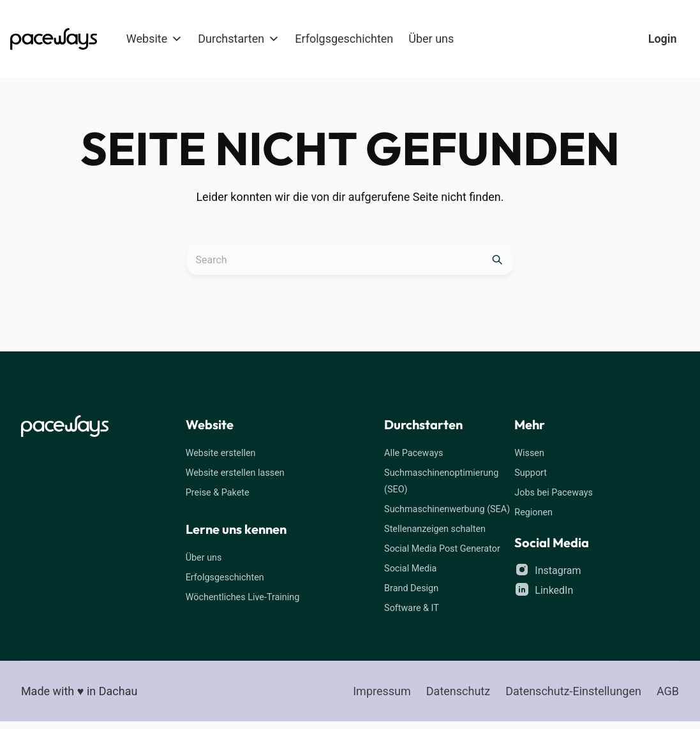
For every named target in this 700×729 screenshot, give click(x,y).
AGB (668, 699)
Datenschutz (458, 699)
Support (532, 463)
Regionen (536, 503)
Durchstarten (239, 34)
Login (659, 34)
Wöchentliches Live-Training (249, 588)
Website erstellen (225, 444)
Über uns (431, 34)
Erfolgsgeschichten (343, 34)
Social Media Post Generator (449, 556)
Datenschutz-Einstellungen (573, 699)
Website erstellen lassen (241, 463)
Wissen (531, 444)
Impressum (382, 699)
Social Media (413, 576)
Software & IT (414, 615)
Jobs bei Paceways (558, 483)
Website (154, 34)
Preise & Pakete (221, 483)
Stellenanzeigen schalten (441, 536)
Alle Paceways (417, 444)
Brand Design (414, 595)
